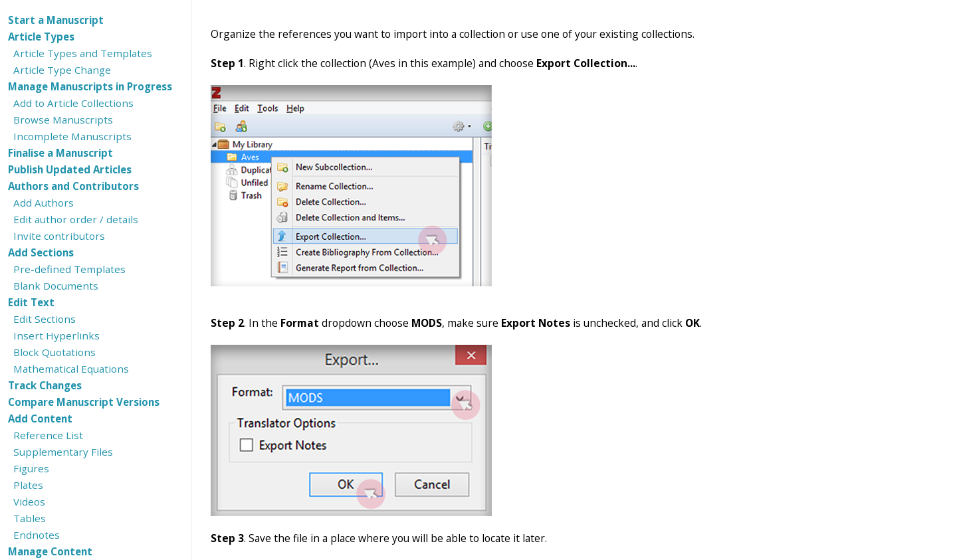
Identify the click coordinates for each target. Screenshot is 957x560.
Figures (31, 468)
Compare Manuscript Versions (84, 402)
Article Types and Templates (83, 53)
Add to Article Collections (73, 103)
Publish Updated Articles (70, 169)
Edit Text (31, 302)
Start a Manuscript (56, 20)
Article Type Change (62, 70)
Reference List (48, 435)
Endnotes (37, 535)
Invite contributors (59, 236)
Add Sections (41, 252)
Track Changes (45, 385)
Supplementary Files (63, 452)
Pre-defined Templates (69, 269)
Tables (30, 518)
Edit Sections (45, 319)
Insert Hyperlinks (56, 335)
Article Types (41, 37)
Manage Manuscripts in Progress (90, 86)
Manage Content (50, 551)
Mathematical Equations (71, 369)
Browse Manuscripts (63, 120)
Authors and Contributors (73, 186)
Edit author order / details (76, 219)
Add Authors (44, 203)
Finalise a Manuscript (60, 153)
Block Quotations (54, 352)
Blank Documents (56, 286)
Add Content (40, 419)
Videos (29, 502)
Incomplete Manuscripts (72, 136)
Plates (28, 485)
